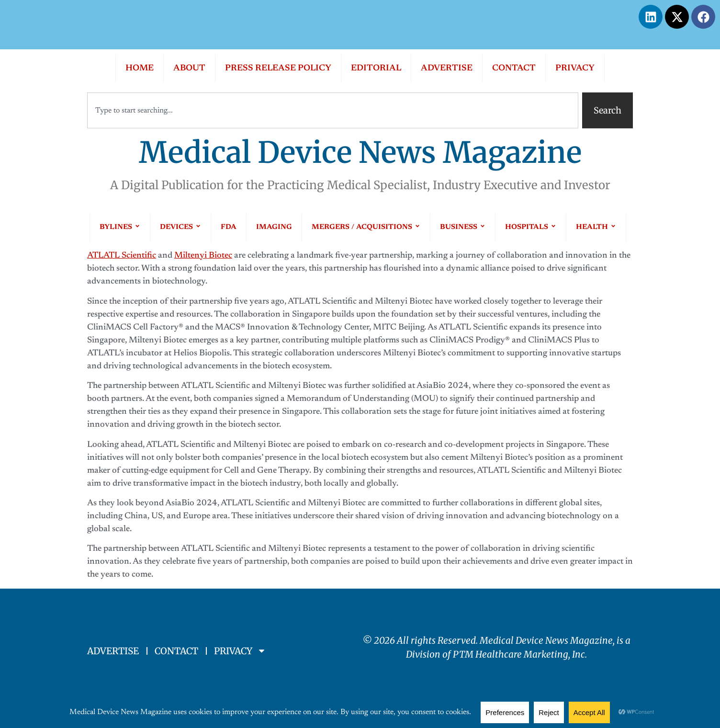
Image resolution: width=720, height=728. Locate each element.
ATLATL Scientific (122, 256)
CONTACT (514, 68)
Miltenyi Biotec (203, 256)
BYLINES (120, 227)
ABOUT (189, 68)
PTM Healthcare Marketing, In (517, 654)
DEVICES (180, 227)
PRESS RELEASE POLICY (278, 68)
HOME (140, 68)
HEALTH (596, 227)
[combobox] (333, 110)
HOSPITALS (531, 227)
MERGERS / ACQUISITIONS (366, 227)
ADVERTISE (447, 68)
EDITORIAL (376, 68)
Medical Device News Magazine (360, 153)
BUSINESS (463, 227)
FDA (229, 227)
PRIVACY (575, 68)
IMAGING (274, 227)
